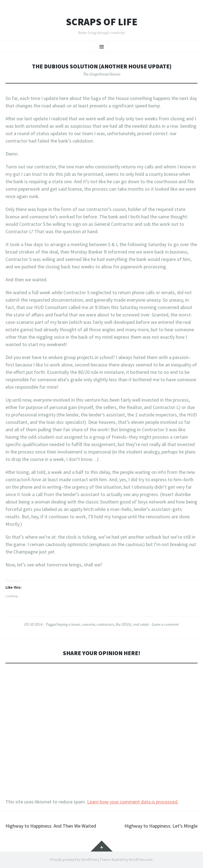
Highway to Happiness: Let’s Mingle (161, 826)
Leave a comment (165, 624)
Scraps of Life (102, 22)
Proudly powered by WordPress (74, 860)
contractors (105, 624)
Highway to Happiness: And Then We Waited (51, 826)
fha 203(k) (124, 624)
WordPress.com (141, 860)
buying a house (69, 624)
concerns (88, 624)
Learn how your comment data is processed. (133, 802)
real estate (141, 624)
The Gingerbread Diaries (102, 74)
